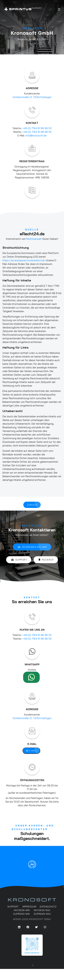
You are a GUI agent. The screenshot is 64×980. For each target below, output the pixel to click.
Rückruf (46, 560)
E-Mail (31, 751)
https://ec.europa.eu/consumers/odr (24, 260)
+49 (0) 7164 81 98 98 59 (37, 132)
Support (19, 560)
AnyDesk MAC (42, 910)
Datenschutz (48, 907)
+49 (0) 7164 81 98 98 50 (37, 128)
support (13, 907)
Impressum (29, 907)
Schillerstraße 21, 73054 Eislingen (32, 97)
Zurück (32, 505)
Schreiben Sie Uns (32, 547)
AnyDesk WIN (22, 910)
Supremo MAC (42, 914)
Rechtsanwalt (34, 239)
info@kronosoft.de (36, 136)
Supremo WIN (21, 914)
